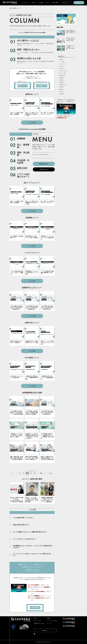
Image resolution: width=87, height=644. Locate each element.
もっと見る (32, 123)
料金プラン (34, 3)
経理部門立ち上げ (63, 85)
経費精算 (61, 89)
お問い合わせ (79, 3)
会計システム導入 (63, 71)
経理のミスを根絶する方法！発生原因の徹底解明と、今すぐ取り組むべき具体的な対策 (47, 458)
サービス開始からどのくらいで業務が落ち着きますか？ (28, 532)
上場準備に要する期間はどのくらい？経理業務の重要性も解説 (32, 378)
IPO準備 (61, 59)
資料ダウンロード (66, 3)
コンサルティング (63, 64)
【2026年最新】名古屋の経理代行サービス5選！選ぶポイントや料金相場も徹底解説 (17, 413)
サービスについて (25, 3)
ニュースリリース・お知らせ (52, 621)
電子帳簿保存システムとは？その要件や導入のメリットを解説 (32, 273)
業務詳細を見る (44, 164)
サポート (48, 3)
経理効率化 (62, 82)
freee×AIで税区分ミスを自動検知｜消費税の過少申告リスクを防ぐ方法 (71, 32)
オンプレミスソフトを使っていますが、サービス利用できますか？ (30, 555)
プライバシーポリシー (38, 621)
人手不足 (61, 66)
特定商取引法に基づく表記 (39, 623)
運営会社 (36, 618)
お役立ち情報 (55, 3)
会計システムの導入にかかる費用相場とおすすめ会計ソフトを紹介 (32, 114)
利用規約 (48, 618)
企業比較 (61, 69)
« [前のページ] (16, 473)
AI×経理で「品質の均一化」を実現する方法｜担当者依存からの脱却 (71, 39)
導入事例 (41, 3)
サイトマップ (49, 623)
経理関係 (61, 87)
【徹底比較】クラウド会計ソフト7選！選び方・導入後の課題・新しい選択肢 (17, 435)
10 (41, 473)
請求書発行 (62, 94)
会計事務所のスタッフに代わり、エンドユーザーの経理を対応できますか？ (31, 547)
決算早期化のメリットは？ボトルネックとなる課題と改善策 (47, 238)
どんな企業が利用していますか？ (21, 518)
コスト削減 (62, 62)
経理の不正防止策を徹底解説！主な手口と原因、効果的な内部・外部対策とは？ (32, 458)
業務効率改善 (62, 75)
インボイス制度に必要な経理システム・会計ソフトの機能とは (17, 273)
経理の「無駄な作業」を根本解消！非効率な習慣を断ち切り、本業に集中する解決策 (17, 458)
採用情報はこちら (45, 630)
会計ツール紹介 (63, 73)
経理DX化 (61, 80)
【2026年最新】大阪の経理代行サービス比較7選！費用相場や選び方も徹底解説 (32, 413)
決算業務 (61, 78)
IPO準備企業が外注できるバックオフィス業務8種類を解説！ (47, 378)
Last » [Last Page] (51, 473)
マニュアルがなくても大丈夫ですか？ (23, 539)
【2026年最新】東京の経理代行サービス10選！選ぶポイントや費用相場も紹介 (17, 308)
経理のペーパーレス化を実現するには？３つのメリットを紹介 (47, 343)
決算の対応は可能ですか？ (19, 525)
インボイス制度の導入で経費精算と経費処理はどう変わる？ (47, 273)
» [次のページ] (47, 473)
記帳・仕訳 (62, 92)
